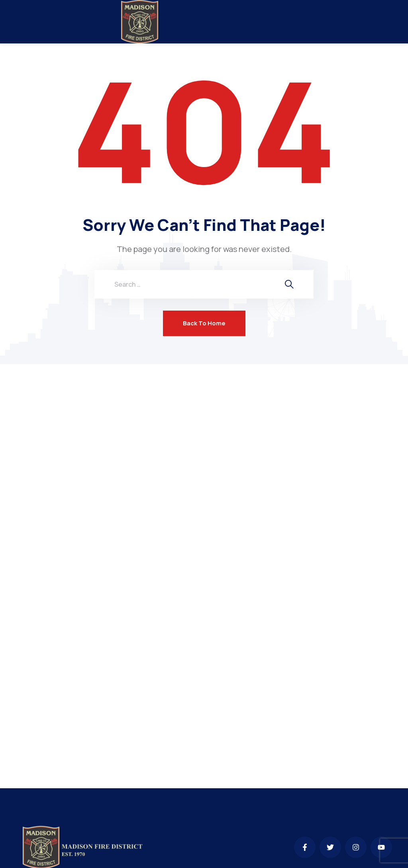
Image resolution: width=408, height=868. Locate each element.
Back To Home (204, 323)
